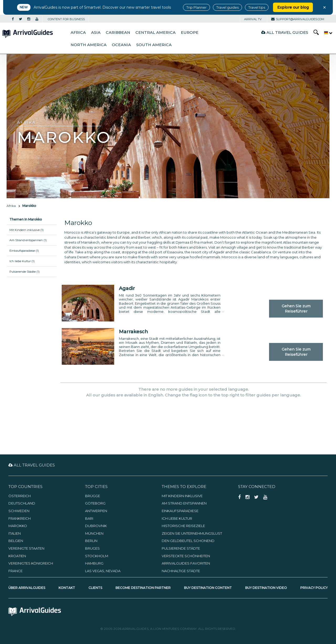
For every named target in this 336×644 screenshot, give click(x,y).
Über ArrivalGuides (27, 588)
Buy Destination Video (266, 588)
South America (154, 45)
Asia (96, 33)
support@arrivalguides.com (298, 19)
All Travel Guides (285, 32)
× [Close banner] (324, 7)
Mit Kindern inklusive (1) (27, 230)
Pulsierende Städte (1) (25, 272)
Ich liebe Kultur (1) (22, 261)
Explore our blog (293, 7)
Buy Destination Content (208, 588)
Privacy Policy (314, 588)
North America (89, 45)
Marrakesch (133, 332)
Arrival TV (253, 19)
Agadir (127, 288)
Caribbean (118, 33)
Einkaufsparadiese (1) (24, 251)
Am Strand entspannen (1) (28, 240)
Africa (78, 33)
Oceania (121, 45)
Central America (156, 33)
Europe (190, 33)
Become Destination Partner (143, 588)
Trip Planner (196, 7)
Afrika (11, 206)
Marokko (29, 206)
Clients (95, 588)
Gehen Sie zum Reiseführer (296, 309)
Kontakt (67, 588)
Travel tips (257, 7)
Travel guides (227, 7)
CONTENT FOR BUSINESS (66, 19)
